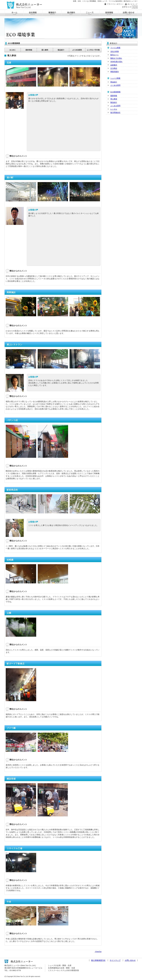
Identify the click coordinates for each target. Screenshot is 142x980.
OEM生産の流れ (116, 62)
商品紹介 (114, 82)
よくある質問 (115, 85)
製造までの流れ (116, 58)
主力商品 (114, 68)
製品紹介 (114, 102)
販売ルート (115, 55)
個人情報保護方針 (98, 960)
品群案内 (114, 65)
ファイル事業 (115, 48)
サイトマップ (115, 960)
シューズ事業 (115, 78)
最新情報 (114, 96)
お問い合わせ (130, 960)
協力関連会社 (115, 112)
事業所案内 (115, 72)
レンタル (114, 109)
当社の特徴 (115, 51)
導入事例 (114, 99)
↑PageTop (98, 952)
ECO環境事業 (115, 92)
